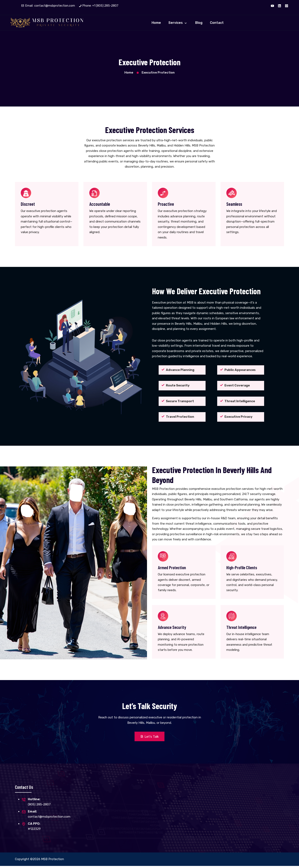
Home (156, 23)
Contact (217, 23)
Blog (199, 23)
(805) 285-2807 (39, 806)
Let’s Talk (150, 738)
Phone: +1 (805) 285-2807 (100, 6)
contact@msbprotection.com (55, 6)
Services (176, 23)
